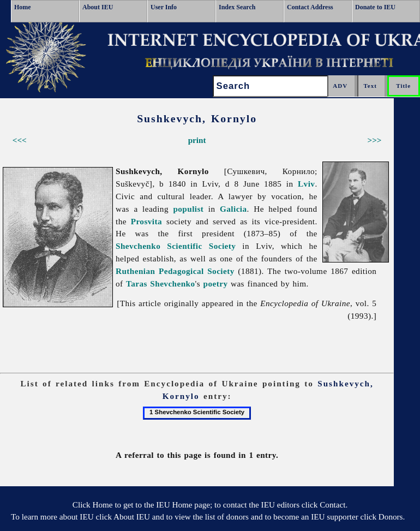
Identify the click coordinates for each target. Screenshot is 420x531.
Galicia (233, 209)
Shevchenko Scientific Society (176, 246)
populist (188, 209)
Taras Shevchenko (161, 284)
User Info (164, 7)
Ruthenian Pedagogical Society (175, 271)
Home (23, 7)
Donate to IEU (375, 7)
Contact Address (310, 7)
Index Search (237, 7)
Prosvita (146, 221)
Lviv (306, 184)
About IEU (98, 7)
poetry (216, 284)
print (197, 140)
